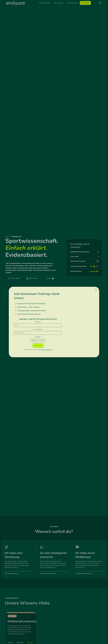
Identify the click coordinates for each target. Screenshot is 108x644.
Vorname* (38, 322)
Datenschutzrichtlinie (46, 350)
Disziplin (38, 337)
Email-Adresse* (38, 329)
